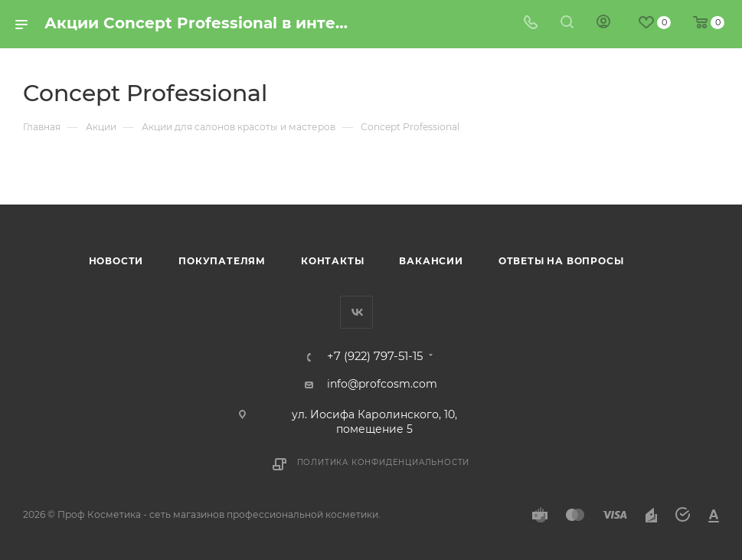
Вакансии (431, 261)
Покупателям (222, 261)
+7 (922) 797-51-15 (375, 357)
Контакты (332, 261)
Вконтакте (356, 312)
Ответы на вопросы (561, 261)
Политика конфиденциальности (384, 462)
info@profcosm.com (382, 384)
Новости (116, 261)
